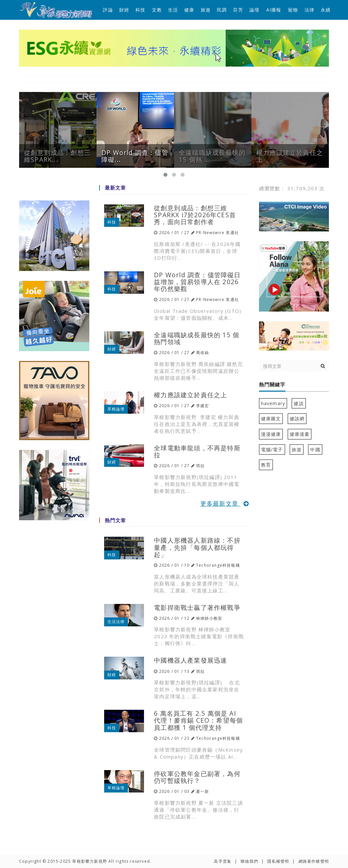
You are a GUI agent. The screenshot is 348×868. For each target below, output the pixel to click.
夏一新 (203, 791)
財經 (124, 10)
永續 (326, 10)
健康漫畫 (300, 434)
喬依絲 (203, 353)
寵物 (293, 10)
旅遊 (206, 10)
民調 (222, 10)
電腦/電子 (272, 449)
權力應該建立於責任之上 (190, 395)
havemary (273, 403)
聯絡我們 (249, 861)
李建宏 (203, 406)
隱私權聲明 (278, 861)
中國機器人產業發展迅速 (190, 660)
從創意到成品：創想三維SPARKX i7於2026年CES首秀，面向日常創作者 (195, 215)
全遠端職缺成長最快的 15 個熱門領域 (197, 338)
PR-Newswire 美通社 (217, 233)
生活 (173, 10)
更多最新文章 (225, 503)
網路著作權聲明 (314, 861)
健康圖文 (271, 419)
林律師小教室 (209, 618)
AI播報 (274, 10)
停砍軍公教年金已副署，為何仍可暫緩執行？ (197, 777)
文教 (157, 10)
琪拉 (200, 466)
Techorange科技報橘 (218, 565)
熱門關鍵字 (272, 385)
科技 (140, 10)
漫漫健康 (271, 434)
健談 (299, 403)
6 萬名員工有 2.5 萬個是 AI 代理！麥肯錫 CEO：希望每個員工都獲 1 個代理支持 (198, 720)
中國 (315, 449)
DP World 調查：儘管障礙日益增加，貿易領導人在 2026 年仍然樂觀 (197, 282)
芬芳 (238, 10)
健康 (189, 10)
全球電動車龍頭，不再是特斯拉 (197, 451)
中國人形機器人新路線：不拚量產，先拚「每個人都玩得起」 (197, 547)
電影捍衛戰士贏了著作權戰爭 (197, 607)
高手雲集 (223, 861)
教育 (266, 465)
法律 (309, 10)
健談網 (297, 419)
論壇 (254, 10)
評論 (108, 10)
